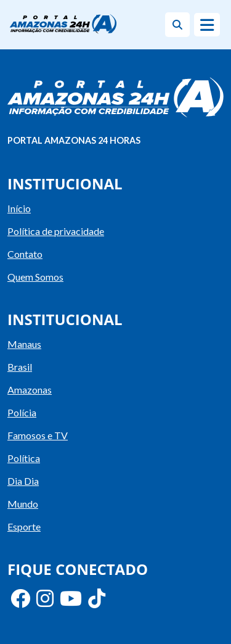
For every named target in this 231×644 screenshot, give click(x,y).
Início (19, 208)
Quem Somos (35, 277)
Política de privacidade (56, 231)
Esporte (24, 526)
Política (24, 458)
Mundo (23, 504)
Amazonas (30, 390)
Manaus (24, 344)
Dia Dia (23, 481)
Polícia (22, 412)
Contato (25, 254)
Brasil (20, 367)
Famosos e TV (38, 435)
